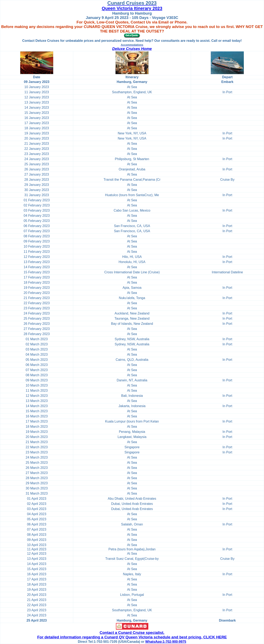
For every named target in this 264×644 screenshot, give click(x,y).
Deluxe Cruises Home (132, 49)
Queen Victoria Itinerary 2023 (132, 8)
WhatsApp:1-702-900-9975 (166, 642)
